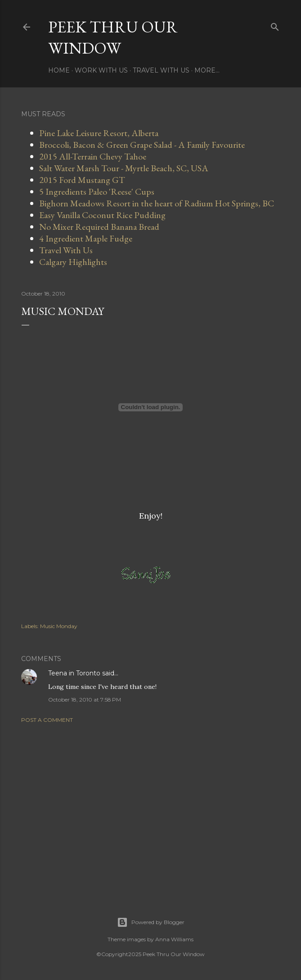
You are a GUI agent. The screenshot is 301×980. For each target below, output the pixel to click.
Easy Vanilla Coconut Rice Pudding (102, 215)
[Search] (275, 25)
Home (59, 70)
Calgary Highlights (73, 262)
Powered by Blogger (151, 922)
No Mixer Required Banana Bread (99, 227)
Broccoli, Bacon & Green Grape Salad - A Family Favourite (142, 145)
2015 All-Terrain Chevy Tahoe (93, 156)
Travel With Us (161, 70)
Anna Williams (174, 939)
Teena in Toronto (74, 673)
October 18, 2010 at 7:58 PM (85, 700)
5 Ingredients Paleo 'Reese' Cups (97, 191)
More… (207, 70)
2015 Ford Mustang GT (82, 180)
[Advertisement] (151, 809)
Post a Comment (47, 720)
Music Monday (59, 626)
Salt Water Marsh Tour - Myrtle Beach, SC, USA (124, 168)
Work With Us (101, 70)
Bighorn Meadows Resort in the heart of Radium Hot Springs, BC (157, 203)
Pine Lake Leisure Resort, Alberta (99, 133)
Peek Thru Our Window (113, 37)
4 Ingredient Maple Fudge (86, 238)
